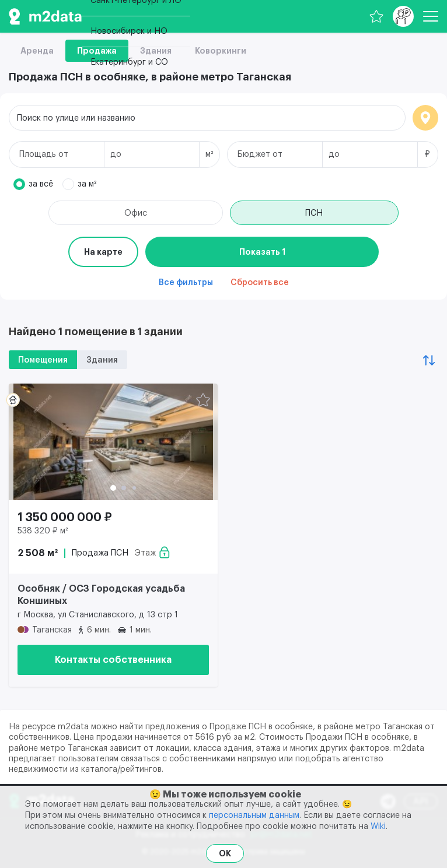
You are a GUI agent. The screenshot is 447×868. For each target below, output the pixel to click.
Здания (102, 360)
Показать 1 (262, 252)
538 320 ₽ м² (43, 531)
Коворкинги (221, 51)
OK (225, 853)
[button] (113, 488)
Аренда (37, 51)
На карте (103, 252)
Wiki (378, 827)
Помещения (43, 360)
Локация (425, 118)
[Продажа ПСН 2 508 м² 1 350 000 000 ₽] (113, 442)
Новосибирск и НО (129, 31)
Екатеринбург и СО (129, 62)
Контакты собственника (113, 660)
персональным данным (254, 816)
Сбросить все (260, 283)
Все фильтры (186, 283)
